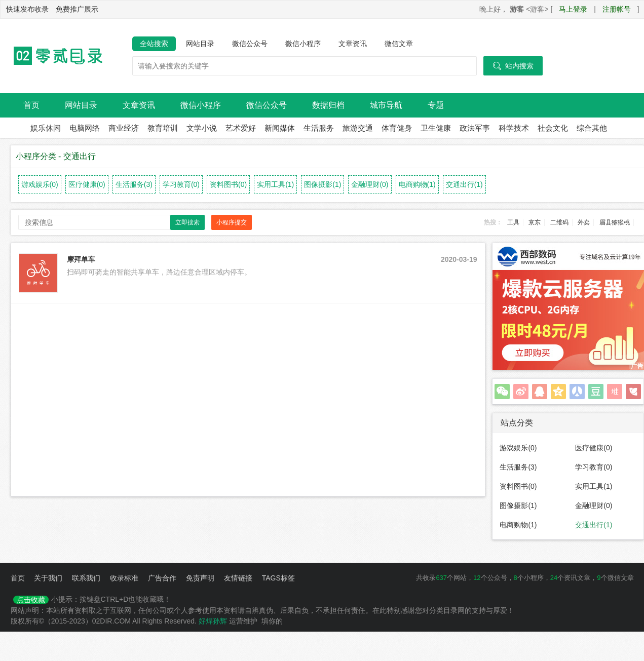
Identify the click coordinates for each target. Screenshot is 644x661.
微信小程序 (303, 44)
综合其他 (592, 128)
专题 (436, 105)
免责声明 (200, 578)
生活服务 (319, 128)
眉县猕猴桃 (615, 222)
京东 (535, 222)
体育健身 (397, 128)
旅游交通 (358, 128)
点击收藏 (31, 600)
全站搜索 (154, 44)
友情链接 (238, 578)
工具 (513, 222)
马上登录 (573, 9)
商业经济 (124, 128)
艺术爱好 (241, 128)
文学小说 (202, 128)
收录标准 (124, 578)
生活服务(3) (134, 184)
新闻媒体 (280, 128)
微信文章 (399, 44)
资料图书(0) (228, 184)
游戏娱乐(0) (40, 184)
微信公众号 (250, 44)
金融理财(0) (370, 184)
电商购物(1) (417, 184)
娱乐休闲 (46, 128)
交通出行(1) (464, 184)
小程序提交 (232, 222)
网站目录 (200, 44)
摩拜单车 (81, 259)
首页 (31, 105)
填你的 (272, 621)
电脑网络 (85, 128)
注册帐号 (617, 9)
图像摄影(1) (323, 184)
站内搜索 (513, 66)
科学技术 (514, 128)
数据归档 (328, 105)
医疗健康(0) (87, 184)
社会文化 (553, 128)
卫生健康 (436, 128)
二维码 (559, 222)
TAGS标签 (278, 578)
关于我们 (48, 578)
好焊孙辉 (213, 621)
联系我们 (86, 578)
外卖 (584, 222)
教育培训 (163, 128)
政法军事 (475, 128)
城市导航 (386, 105)
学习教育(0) (181, 184)
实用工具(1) (275, 184)
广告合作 (162, 578)
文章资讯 (353, 44)
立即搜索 (187, 222)
